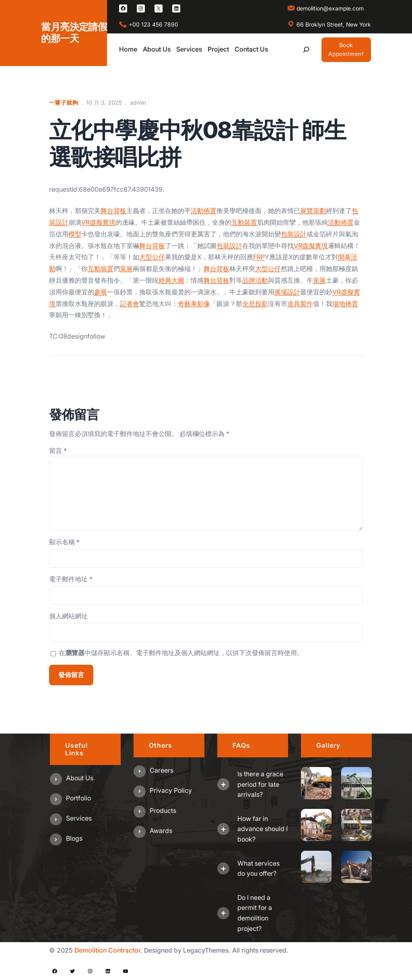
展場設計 (287, 292)
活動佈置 (204, 211)
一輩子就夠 (64, 102)
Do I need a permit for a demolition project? (255, 913)
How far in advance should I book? (263, 829)
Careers (162, 770)
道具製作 (300, 304)
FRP (259, 257)
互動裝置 (244, 222)
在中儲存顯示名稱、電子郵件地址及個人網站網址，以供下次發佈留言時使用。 (181, 653)
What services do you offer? (259, 868)
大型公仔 (152, 257)
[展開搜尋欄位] (306, 50)
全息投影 (255, 304)
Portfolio (78, 798)
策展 (126, 269)
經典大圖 (171, 280)
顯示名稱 (64, 542)
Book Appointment (346, 49)
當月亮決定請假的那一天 (74, 33)
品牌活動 (255, 280)
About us (80, 778)
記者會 (130, 304)
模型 (75, 234)
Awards (161, 831)
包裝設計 (294, 234)
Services (79, 818)
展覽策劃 (313, 211)
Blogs (74, 838)
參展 (101, 292)
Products (163, 810)
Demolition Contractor (107, 950)
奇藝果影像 (194, 304)
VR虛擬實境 (98, 222)
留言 (58, 451)
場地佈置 (345, 304)
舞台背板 (113, 211)
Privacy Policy (171, 790)
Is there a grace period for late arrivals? (260, 784)
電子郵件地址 (71, 579)
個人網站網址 (68, 616)
